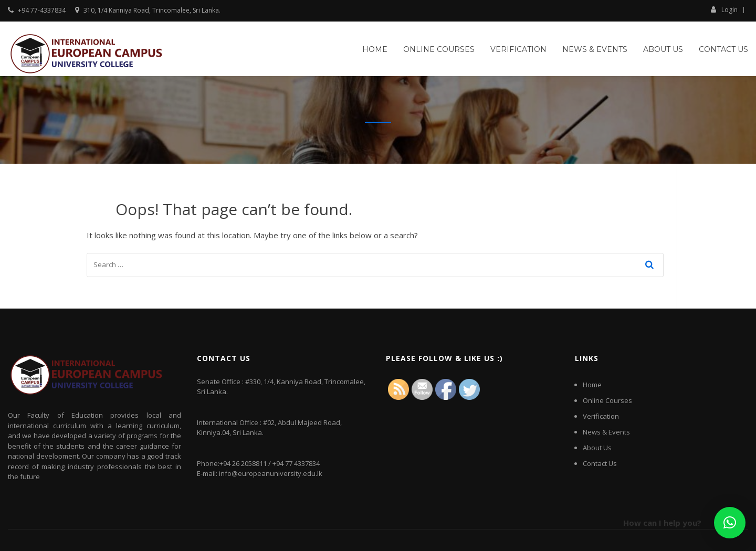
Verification (518, 49)
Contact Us (723, 49)
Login (724, 9)
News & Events (595, 49)
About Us (663, 49)
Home (375, 49)
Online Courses (439, 49)
